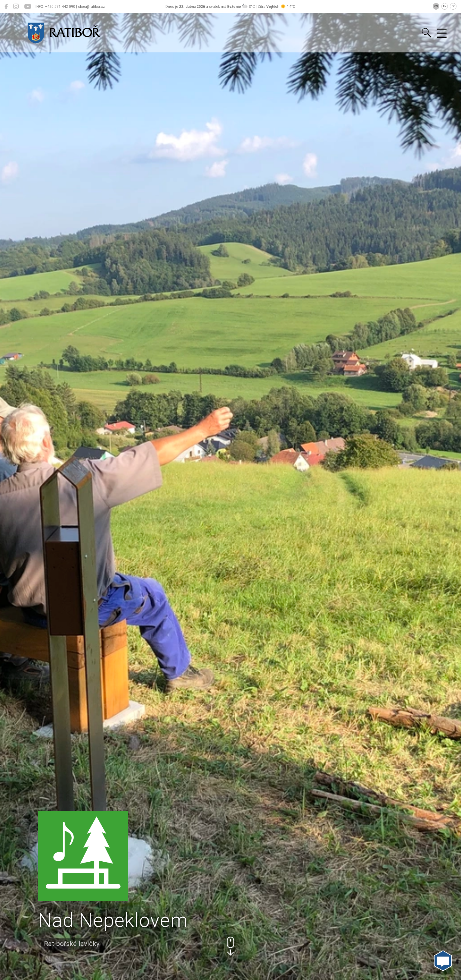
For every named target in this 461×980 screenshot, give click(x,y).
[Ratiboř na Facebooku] (6, 7)
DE (453, 6)
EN (445, 6)
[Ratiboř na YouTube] (28, 7)
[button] (230, 946)
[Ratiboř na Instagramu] (16, 7)
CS (436, 6)
